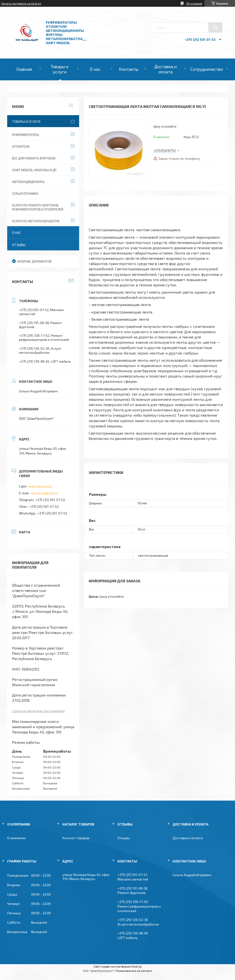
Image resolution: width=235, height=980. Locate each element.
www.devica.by (40, 486)
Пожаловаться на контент (134, 971)
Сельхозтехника (25, 194)
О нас (95, 69)
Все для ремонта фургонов (34, 158)
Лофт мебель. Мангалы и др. (35, 170)
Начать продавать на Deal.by (21, 3)
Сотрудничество (207, 69)
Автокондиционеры (28, 182)
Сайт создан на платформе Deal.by (118, 966)
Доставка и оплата (165, 69)
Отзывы (19, 245)
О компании (16, 838)
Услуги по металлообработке (36, 221)
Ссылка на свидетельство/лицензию (38, 711)
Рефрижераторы (26, 135)
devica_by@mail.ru (44, 493)
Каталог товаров (76, 838)
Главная (24, 69)
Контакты (129, 69)
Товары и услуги (59, 69)
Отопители (21, 147)
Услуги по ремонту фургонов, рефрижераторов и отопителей (38, 207)
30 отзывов (194, 3)
